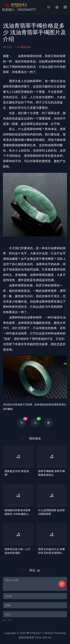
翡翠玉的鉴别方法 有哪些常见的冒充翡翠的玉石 (52, 551)
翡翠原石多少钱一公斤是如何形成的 (18, 551)
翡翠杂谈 (25, 47)
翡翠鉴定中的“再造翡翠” (17, 473)
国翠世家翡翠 (27, 637)
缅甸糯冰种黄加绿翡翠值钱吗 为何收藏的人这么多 (18, 512)
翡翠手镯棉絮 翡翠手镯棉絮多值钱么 (52, 473)
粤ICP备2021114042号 (40, 633)
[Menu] (65, 7)
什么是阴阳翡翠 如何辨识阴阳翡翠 (52, 512)
